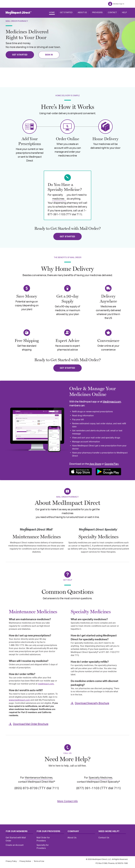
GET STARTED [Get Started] (20, 55)
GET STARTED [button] (66, 13)
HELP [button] (124, 13)
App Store (95, 464)
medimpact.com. (46, 684)
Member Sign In (119, 4)
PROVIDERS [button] (97, 13)
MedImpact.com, (112, 402)
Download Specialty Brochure (92, 703)
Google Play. (112, 464)
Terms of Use (39, 861)
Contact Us (104, 838)
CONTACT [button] (112, 13)
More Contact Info (68, 801)
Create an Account (15, 845)
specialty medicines (58, 197)
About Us (72, 838)
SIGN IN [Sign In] (49, 55)
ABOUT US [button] (82, 13)
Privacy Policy (11, 861)
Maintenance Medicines (39, 778)
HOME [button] (52, 13)
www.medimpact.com (19, 700)
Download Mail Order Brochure (31, 724)
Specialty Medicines (100, 778)
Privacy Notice (25, 861)
